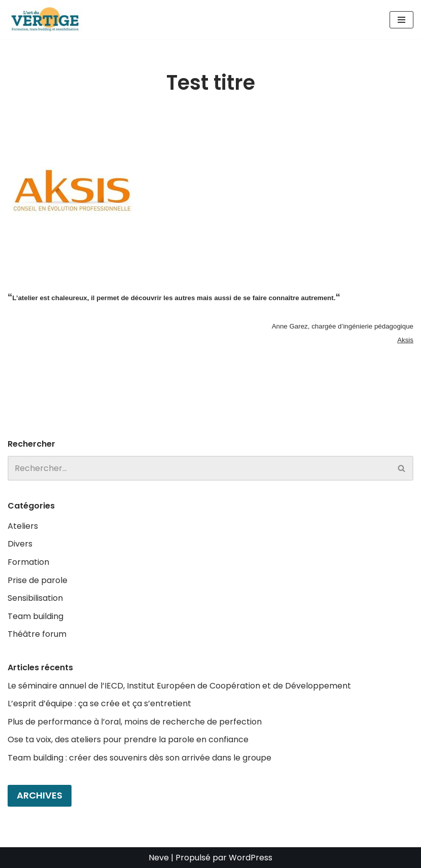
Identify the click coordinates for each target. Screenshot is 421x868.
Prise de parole (38, 580)
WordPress (251, 858)
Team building (36, 616)
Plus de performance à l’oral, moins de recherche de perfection (135, 722)
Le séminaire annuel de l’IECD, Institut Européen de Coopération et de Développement (179, 686)
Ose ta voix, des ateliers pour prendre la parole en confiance (128, 739)
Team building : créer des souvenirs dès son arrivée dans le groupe (139, 758)
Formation (28, 562)
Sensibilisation (35, 598)
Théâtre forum (37, 634)
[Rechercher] (199, 468)
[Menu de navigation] (401, 20)
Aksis (405, 340)
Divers (20, 544)
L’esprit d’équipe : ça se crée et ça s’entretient (99, 703)
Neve (159, 858)
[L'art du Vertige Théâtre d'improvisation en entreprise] (48, 20)
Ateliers (23, 526)
